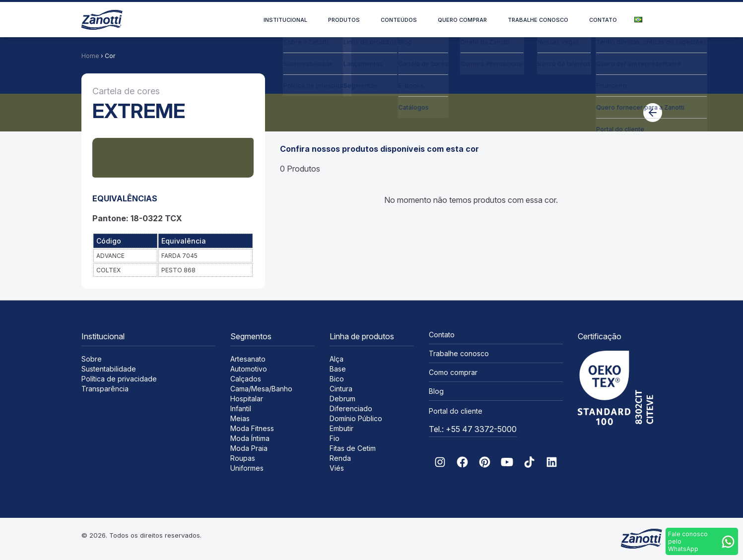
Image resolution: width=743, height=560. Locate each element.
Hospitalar (247, 399)
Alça (337, 359)
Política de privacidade (119, 379)
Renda (340, 458)
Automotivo (249, 369)
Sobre (92, 359)
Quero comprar (462, 20)
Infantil (241, 408)
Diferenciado (351, 408)
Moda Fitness (252, 428)
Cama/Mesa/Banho (261, 389)
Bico (337, 379)
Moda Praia (249, 448)
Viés (337, 468)
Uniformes (247, 468)
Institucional (285, 20)
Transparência (105, 389)
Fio (335, 438)
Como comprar (453, 372)
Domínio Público (356, 418)
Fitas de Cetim (353, 448)
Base (338, 369)
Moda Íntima (250, 438)
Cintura (341, 389)
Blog (436, 391)
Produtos (344, 20)
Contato (603, 20)
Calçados (246, 379)
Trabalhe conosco (538, 20)
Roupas (243, 458)
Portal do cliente (456, 411)
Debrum (342, 399)
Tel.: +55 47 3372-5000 (473, 429)
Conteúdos (399, 20)
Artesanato (248, 359)
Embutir (341, 428)
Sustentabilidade (109, 369)
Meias (240, 418)
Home (90, 56)
